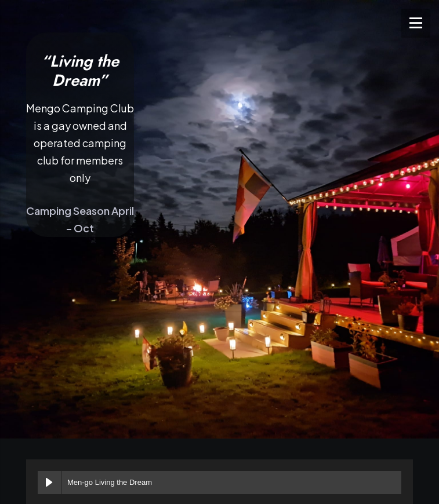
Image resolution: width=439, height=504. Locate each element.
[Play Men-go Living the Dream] (49, 483)
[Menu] (416, 23)
